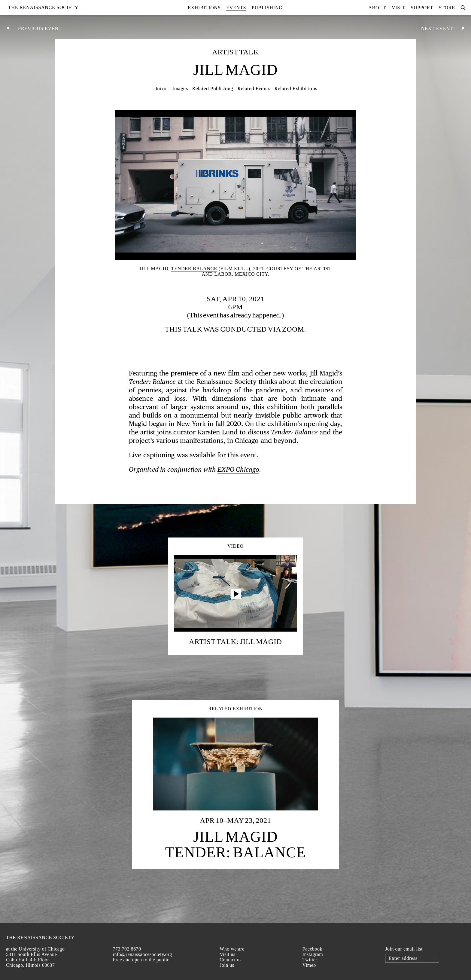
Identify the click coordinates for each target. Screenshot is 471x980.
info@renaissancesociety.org (143, 954)
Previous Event (40, 28)
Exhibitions (204, 8)
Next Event (437, 28)
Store (447, 8)
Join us (227, 965)
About (377, 8)
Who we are (232, 949)
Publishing (267, 8)
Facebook (312, 949)
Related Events (254, 89)
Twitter (310, 960)
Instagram (313, 954)
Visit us (227, 954)
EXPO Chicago (238, 470)
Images (180, 89)
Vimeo (309, 965)
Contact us (231, 960)
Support (422, 8)
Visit (398, 8)
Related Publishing (213, 89)
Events (236, 8)
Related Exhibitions (296, 89)
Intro (161, 89)
